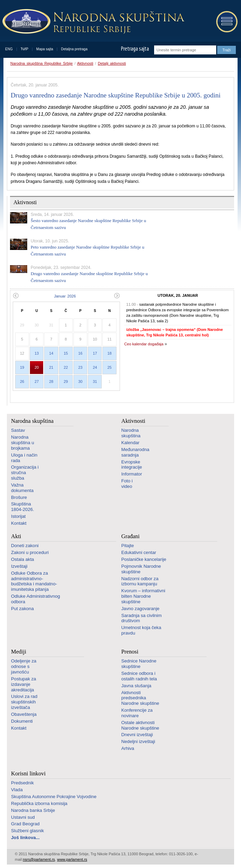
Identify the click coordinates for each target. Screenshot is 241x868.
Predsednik (22, 783)
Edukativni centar (139, 552)
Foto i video (127, 484)
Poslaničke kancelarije (144, 559)
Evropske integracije (132, 465)
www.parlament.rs (72, 859)
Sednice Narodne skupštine (139, 664)
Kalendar (130, 443)
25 (109, 367)
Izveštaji (19, 566)
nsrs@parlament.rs (39, 859)
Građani (130, 536)
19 (22, 367)
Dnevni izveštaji (137, 735)
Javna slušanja (136, 686)
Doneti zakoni (25, 546)
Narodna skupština (32, 421)
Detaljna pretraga (74, 49)
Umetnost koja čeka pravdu (141, 630)
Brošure (19, 497)
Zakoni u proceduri (30, 552)
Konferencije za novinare (137, 713)
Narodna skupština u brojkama (23, 443)
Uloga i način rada (24, 458)
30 (80, 381)
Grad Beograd (25, 824)
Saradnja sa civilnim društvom (142, 618)
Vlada (17, 790)
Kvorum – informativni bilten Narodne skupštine (143, 596)
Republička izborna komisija (39, 803)
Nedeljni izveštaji (138, 741)
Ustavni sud (23, 817)
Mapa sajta (45, 49)
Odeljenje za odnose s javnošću (24, 666)
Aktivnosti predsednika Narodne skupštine (140, 698)
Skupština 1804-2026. (23, 507)
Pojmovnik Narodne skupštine (141, 569)
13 (37, 353)
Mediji (19, 652)
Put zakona (22, 609)
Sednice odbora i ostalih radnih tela (139, 676)
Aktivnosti (85, 63)
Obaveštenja (24, 714)
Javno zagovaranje (140, 609)
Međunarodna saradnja (135, 452)
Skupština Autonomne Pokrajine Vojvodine (54, 797)
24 (95, 367)
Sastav (18, 430)
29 (66, 381)
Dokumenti (22, 721)
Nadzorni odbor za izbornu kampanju (140, 581)
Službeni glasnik (27, 831)
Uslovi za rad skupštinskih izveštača (24, 702)
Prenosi (130, 652)
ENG (9, 49)
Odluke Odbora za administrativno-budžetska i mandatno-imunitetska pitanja (34, 581)
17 (95, 353)
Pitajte (128, 546)
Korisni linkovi (28, 773)
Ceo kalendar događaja (144, 344)
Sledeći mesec (117, 296)
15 (66, 353)
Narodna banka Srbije (33, 810)
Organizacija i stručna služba (25, 473)
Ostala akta (23, 559)
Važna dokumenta (22, 488)
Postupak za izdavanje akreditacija (24, 684)
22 (66, 367)
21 (51, 367)
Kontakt (19, 523)
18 (109, 353)
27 (37, 381)
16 (80, 353)
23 (80, 367)
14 (51, 353)
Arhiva (128, 748)
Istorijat (18, 516)
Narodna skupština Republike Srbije (42, 63)
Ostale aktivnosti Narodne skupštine (140, 725)
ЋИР (24, 49)
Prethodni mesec (16, 296)
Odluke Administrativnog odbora (36, 599)
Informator (132, 474)
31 (95, 381)
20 (37, 367)
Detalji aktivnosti (112, 63)
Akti (16, 536)
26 (22, 381)
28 (51, 381)
